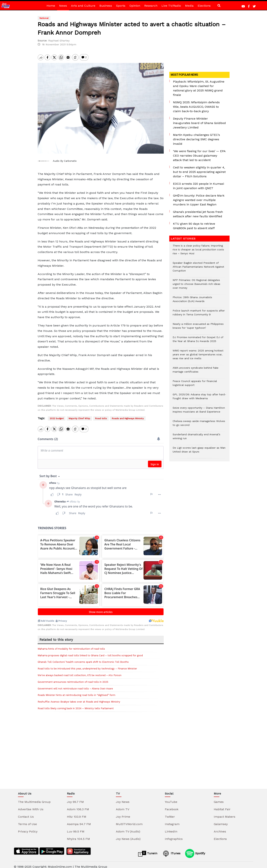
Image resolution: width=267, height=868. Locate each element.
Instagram (172, 820)
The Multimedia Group (34, 798)
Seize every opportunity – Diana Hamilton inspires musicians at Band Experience (199, 412)
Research (151, 6)
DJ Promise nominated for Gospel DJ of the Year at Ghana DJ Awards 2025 (198, 341)
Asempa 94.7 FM (79, 820)
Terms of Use (27, 820)
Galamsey (221, 820)
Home (51, 6)
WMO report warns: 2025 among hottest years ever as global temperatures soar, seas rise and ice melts (198, 356)
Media (189, 6)
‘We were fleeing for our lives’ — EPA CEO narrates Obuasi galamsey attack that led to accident (199, 156)
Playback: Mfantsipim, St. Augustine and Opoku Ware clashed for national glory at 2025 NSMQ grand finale (199, 88)
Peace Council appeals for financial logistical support (195, 385)
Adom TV (123, 805)
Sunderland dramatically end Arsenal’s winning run (196, 438)
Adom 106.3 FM (78, 805)
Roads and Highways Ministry (128, 418)
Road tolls (101, 418)
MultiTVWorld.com (129, 820)
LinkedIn (171, 828)
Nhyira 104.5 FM (78, 835)
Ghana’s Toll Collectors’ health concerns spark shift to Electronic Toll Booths (83, 658)
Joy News (123, 798)
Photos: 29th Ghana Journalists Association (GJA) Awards (192, 301)
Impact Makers (225, 813)
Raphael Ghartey (59, 41)
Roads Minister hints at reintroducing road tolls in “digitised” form (77, 691)
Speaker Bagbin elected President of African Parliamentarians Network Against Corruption (198, 269)
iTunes (171, 850)
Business (106, 6)
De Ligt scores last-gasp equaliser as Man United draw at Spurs (199, 452)
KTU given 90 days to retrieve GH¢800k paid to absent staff (194, 226)
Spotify (195, 850)
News (63, 6)
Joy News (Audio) (128, 835)
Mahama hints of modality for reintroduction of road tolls (71, 645)
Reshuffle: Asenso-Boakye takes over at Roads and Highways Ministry (79, 698)
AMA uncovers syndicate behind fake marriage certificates (196, 372)
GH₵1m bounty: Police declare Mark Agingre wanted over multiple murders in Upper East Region (199, 200)
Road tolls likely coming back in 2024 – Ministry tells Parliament (76, 704)
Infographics (174, 835)
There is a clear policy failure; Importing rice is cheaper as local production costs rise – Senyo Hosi (198, 251)
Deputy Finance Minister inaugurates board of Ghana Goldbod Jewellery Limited (199, 123)
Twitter (170, 813)
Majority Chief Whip (79, 418)
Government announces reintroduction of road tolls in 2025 (73, 678)
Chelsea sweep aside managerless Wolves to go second (199, 425)
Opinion (135, 6)
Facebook (172, 805)
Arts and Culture (83, 6)
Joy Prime (123, 813)
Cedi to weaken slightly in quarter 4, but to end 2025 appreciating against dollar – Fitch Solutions (199, 172)
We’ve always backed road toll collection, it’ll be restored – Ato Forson (80, 671)
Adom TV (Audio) (128, 828)
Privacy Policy (28, 828)
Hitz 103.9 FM (77, 813)
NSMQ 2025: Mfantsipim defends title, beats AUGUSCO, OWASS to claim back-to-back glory (196, 107)
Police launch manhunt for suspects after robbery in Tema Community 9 (199, 314)
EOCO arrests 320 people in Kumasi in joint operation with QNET (198, 186)
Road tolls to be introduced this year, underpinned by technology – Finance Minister (87, 665)
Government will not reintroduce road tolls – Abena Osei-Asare (75, 685)
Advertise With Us (31, 805)
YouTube (171, 798)
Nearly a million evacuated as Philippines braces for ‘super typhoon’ (198, 328)
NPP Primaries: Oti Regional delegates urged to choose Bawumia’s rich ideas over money (196, 286)
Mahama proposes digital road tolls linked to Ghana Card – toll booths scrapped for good (90, 652)
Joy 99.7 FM (75, 798)
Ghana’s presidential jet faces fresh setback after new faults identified (198, 214)
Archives (220, 828)
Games (219, 798)
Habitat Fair (222, 805)
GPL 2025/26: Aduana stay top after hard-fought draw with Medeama (199, 398)
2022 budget (57, 418)
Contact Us (26, 813)
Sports (121, 6)
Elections (204, 6)
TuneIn (148, 850)
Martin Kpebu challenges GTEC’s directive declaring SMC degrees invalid (196, 139)
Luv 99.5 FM (76, 828)
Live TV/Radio (171, 6)
